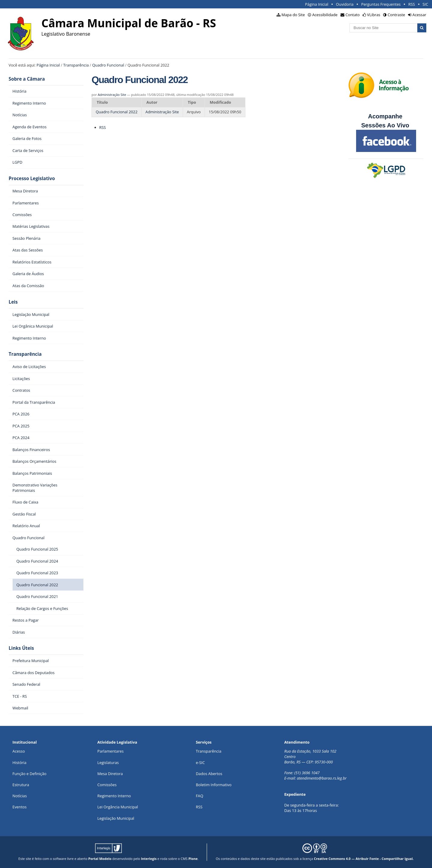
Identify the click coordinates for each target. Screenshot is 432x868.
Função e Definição (30, 774)
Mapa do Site (293, 15)
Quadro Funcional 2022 (117, 112)
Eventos (20, 807)
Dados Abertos (209, 774)
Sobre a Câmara (27, 79)
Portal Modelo (100, 859)
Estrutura (21, 785)
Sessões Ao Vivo (386, 125)
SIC (426, 4)
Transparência (76, 65)
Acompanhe (385, 116)
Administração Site (112, 95)
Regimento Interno (114, 796)
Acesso (19, 751)
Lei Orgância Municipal (118, 807)
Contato (353, 15)
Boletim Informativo (214, 785)
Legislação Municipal (116, 818)
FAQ (200, 796)
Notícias (20, 796)
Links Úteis (21, 648)
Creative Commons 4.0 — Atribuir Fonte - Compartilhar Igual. (364, 859)
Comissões (107, 785)
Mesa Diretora (110, 774)
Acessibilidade (325, 15)
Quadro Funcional (108, 65)
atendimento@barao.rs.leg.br (322, 778)
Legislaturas (108, 762)
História (20, 762)
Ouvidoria (345, 4)
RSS (412, 4)
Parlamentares (111, 751)
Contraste (396, 15)
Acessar (419, 15)
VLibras (374, 15)
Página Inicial (317, 4)
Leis (13, 302)
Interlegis (149, 859)
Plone (193, 859)
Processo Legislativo (32, 178)
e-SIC (200, 762)
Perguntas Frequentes (381, 4)
